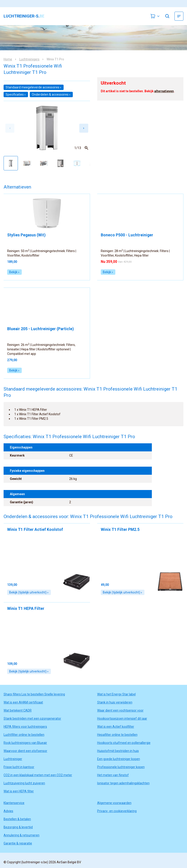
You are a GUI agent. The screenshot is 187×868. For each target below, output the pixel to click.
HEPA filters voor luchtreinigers (25, 727)
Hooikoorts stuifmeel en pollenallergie (124, 743)
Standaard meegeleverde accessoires (34, 87)
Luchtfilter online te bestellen (24, 735)
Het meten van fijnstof (113, 775)
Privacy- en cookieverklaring (117, 811)
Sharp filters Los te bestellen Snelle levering (34, 694)
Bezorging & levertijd (18, 827)
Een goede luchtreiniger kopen (119, 759)
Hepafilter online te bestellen (117, 735)
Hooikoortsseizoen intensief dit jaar (122, 719)
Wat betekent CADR (18, 710)
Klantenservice (14, 803)
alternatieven (164, 91)
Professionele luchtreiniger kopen (121, 767)
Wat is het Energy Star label (116, 694)
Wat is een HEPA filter (19, 791)
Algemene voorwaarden (114, 803)
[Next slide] (84, 128)
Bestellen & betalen (17, 819)
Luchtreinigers (29, 59)
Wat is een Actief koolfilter (116, 727)
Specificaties (16, 94)
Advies (8, 811)
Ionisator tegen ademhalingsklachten (123, 783)
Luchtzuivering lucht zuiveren (24, 783)
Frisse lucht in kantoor (19, 767)
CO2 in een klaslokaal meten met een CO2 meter (38, 775)
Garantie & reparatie (18, 843)
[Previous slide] (10, 128)
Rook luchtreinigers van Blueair (25, 743)
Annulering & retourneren (21, 835)
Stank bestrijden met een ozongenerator (32, 719)
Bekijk (14, 272)
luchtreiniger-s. (24, 16)
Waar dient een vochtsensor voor (120, 710)
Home (8, 59)
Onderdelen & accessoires (51, 94)
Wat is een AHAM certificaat (23, 702)
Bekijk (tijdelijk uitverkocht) (29, 592)
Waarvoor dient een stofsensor (25, 751)
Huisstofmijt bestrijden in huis (118, 751)
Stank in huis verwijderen (115, 702)
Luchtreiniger (13, 759)
